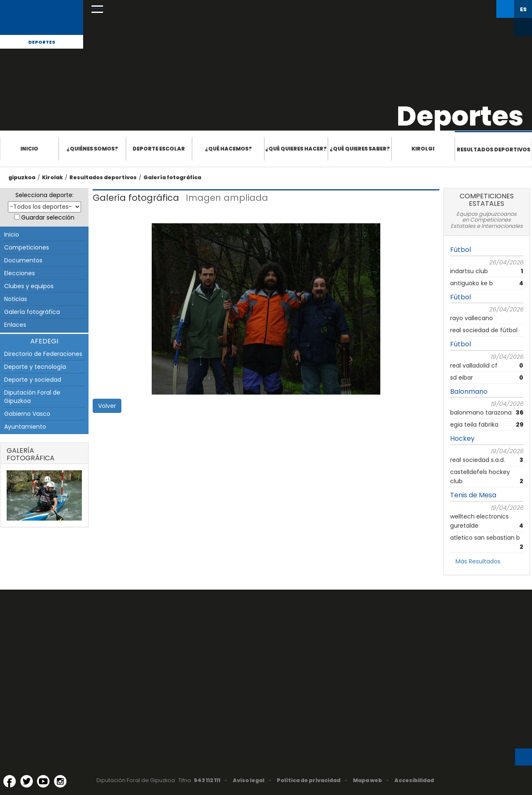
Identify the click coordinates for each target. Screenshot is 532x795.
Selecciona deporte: (44, 195)
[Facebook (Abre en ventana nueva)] (10, 781)
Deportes (42, 42)
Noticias (16, 299)
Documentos (23, 260)
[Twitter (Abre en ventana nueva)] (27, 781)
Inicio (29, 149)
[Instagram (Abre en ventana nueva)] (60, 781)
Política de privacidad (309, 780)
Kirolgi (423, 149)
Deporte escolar (159, 149)
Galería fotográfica (172, 177)
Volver (107, 406)
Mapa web (367, 780)
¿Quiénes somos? (92, 149)
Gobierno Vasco (27, 414)
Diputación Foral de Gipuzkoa (32, 397)
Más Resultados (478, 561)
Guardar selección (48, 217)
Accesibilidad (414, 780)
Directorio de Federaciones (43, 354)
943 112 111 (207, 780)
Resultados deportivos (494, 149)
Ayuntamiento (25, 427)
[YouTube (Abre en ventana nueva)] (43, 781)
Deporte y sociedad (33, 380)
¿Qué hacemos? (228, 149)
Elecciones (20, 273)
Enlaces (15, 325)
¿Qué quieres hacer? (296, 149)
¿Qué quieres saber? (360, 149)
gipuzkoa (22, 177)
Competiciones (27, 247)
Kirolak (52, 177)
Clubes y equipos (29, 286)
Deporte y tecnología (35, 367)
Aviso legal (249, 780)
